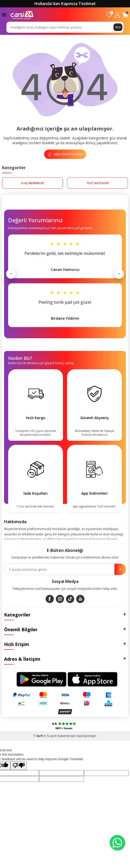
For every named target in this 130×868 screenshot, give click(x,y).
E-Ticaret (50, 736)
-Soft (39, 736)
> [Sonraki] (119, 274)
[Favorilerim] (109, 15)
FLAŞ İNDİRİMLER (32, 183)
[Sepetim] (125, 15)
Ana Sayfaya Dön (65, 154)
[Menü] (4, 14)
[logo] (22, 14)
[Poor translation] (19, 766)
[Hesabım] (117, 15)
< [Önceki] (11, 274)
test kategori (97, 183)
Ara (118, 27)
